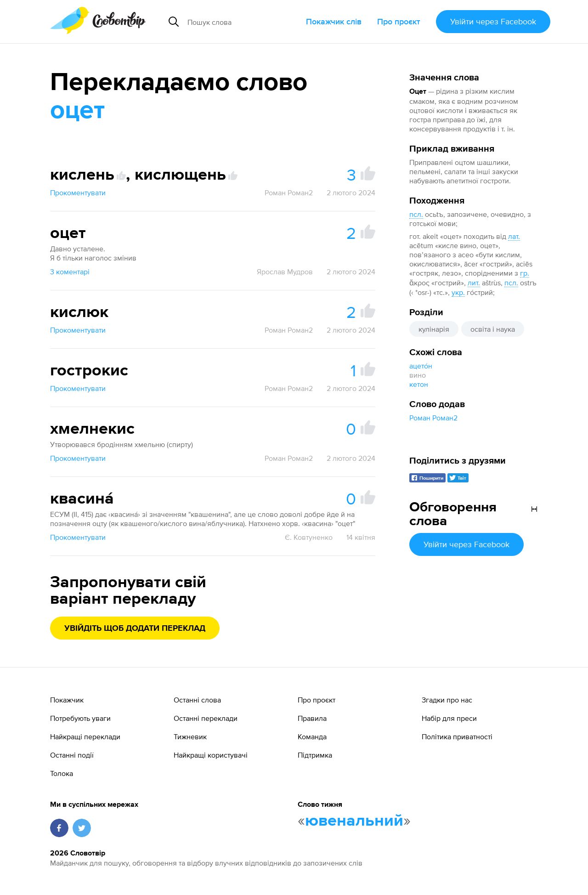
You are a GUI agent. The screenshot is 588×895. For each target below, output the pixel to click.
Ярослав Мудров (285, 272)
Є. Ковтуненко (309, 537)
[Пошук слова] (243, 22)
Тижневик (190, 736)
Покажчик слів (334, 21)
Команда (312, 736)
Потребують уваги (80, 718)
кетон (419, 384)
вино (418, 375)
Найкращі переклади (85, 736)
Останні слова (197, 700)
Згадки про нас (447, 700)
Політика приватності (457, 736)
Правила (312, 718)
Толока (62, 773)
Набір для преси (449, 718)
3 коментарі (70, 272)
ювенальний (354, 821)
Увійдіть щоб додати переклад (135, 629)
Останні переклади (206, 718)
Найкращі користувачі (211, 755)
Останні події (72, 755)
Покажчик (67, 700)
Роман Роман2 (433, 418)
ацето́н (421, 366)
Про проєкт (399, 21)
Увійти (493, 21)
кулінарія (434, 329)
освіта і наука (493, 329)
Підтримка (315, 755)
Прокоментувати (78, 193)
